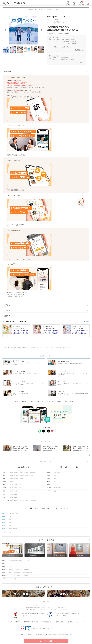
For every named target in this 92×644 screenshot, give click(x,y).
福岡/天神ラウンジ (23, 561)
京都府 (15, 476)
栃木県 (31, 473)
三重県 (23, 479)
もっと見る (87, 322)
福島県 (19, 486)
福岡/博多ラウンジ (14, 561)
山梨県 (15, 489)
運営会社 (15, 621)
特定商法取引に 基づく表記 (33, 621)
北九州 (61, 473)
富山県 (12, 492)
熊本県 (19, 501)
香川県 (12, 498)
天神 (58, 473)
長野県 (19, 489)
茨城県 (27, 473)
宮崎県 (26, 501)
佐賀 (55, 476)
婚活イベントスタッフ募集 (54, 402)
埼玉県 (24, 473)
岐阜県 (19, 479)
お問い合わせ (67, 621)
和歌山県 (31, 476)
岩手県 (12, 486)
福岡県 (12, 501)
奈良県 (26, 476)
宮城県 (15, 486)
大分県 (23, 501)
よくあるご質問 (57, 621)
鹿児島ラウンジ (21, 577)
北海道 (12, 483)
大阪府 (12, 476)
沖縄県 (35, 501)
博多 (55, 473)
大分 (55, 483)
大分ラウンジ (12, 571)
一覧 (89, 456)
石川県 (15, 492)
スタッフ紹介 (42, 402)
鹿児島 (56, 489)
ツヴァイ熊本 (12, 567)
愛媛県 (15, 498)
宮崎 (55, 486)
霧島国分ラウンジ (29, 577)
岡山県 (12, 495)
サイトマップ (76, 621)
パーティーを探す (46, 641)
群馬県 (35, 473)
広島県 (15, 495)
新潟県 (12, 489)
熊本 (55, 479)
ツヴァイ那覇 (12, 580)
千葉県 (20, 473)
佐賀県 (15, 501)
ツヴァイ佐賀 (12, 564)
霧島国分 (60, 489)
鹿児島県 (31, 501)
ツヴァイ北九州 (32, 561)
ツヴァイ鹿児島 (13, 577)
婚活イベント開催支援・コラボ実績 (27, 402)
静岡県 (15, 479)
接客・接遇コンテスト (69, 402)
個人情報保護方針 (47, 621)
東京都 (12, 473)
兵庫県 (19, 476)
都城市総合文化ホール (27, 574)
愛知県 (12, 479)
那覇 (55, 492)
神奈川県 (16, 473)
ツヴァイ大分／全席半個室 (23, 571)
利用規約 (22, 621)
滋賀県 (23, 476)
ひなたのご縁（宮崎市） (15, 574)
